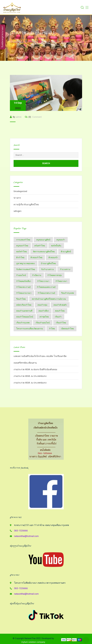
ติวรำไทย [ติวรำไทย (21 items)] (20, 257)
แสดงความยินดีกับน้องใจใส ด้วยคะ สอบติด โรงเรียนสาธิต (40, 356)
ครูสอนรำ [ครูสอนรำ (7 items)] (61, 240)
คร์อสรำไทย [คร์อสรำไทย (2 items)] (40, 246)
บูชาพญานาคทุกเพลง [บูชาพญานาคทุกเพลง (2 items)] (25, 263)
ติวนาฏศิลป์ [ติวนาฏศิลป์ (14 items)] (66, 252)
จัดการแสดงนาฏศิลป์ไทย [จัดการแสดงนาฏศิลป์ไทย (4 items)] (44, 252)
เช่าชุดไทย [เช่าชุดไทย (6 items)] (44, 317)
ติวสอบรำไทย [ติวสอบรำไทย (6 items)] (36, 257)
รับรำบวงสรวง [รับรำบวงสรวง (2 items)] (47, 269)
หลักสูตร (17, 211)
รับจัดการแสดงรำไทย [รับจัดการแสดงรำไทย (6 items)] (26, 269)
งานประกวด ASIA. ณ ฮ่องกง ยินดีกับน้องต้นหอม (35, 369)
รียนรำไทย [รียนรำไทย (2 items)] (21, 299)
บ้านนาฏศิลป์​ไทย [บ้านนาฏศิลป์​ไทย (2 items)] (48, 263)
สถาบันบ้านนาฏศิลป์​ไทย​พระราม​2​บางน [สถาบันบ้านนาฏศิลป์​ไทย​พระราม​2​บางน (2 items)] (49, 299)
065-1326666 (21, 531)
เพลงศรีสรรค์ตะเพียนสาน (25, 363)
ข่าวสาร (17, 198)
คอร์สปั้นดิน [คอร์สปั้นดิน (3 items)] (56, 246)
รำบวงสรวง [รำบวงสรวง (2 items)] (65, 269)
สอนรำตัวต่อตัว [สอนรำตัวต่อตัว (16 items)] (60, 305)
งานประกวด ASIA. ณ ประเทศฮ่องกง (30, 376)
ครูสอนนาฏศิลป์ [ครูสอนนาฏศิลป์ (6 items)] (43, 240)
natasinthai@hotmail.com (26, 536)
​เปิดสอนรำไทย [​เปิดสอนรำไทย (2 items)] (67, 329)
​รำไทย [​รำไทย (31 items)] (52, 329)
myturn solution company (33, 642)
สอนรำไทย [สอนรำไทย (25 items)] (60, 311)
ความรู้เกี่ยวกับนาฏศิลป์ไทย (26, 205)
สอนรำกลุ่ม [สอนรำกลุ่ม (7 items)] (42, 305)
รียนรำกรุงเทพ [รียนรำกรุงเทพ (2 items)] (68, 293)
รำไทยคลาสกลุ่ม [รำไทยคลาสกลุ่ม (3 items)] (55, 275)
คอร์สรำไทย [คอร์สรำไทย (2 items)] (22, 252)
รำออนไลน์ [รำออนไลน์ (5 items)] (21, 275)
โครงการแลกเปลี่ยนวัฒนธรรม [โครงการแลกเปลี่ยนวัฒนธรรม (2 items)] (30, 329)
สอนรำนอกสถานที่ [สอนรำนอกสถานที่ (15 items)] (24, 311)
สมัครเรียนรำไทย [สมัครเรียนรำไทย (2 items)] (24, 305)
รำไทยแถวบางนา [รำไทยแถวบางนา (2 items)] (24, 293)
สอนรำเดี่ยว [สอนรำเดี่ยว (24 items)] (44, 311)
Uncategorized (20, 191)
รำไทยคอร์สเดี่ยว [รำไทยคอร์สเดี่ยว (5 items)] (24, 281)
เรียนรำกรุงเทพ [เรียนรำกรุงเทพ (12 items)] (23, 323)
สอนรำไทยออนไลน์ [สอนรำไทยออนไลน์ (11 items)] (25, 317)
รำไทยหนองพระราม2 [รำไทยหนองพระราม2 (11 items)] (46, 287)
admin (19, 117)
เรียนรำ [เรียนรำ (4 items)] (58, 317)
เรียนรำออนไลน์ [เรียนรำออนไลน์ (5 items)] (43, 323)
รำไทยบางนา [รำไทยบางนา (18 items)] (61, 281)
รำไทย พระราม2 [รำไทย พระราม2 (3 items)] (23, 287)
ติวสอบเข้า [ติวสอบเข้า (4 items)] (53, 257)
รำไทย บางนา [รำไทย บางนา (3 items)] (43, 281)
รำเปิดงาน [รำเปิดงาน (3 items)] (37, 275)
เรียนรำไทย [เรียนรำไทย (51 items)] (61, 323)
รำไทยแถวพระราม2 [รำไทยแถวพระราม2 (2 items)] (46, 293)
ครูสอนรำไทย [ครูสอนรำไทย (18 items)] (22, 246)
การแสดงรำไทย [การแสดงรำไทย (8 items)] (23, 240)
